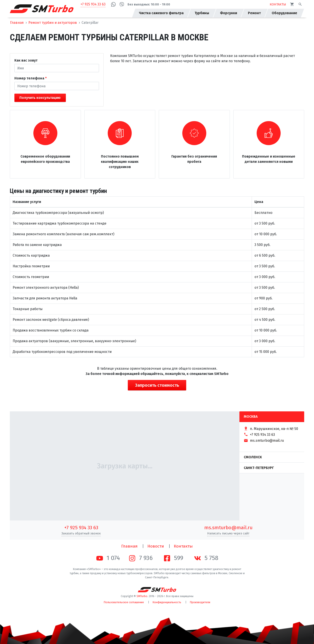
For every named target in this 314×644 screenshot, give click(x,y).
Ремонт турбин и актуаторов (53, 23)
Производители (200, 602)
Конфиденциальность (167, 602)
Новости (156, 546)
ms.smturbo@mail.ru (228, 528)
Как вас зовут (26, 60)
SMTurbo (142, 596)
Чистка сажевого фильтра (161, 13)
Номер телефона (29, 78)
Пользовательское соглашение (124, 602)
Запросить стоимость (157, 385)
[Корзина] (292, 4)
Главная (17, 23)
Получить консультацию (40, 98)
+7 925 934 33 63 (93, 4)
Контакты (183, 546)
